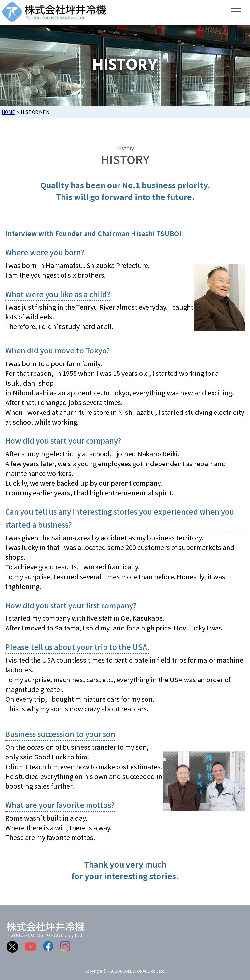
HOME (8, 112)
